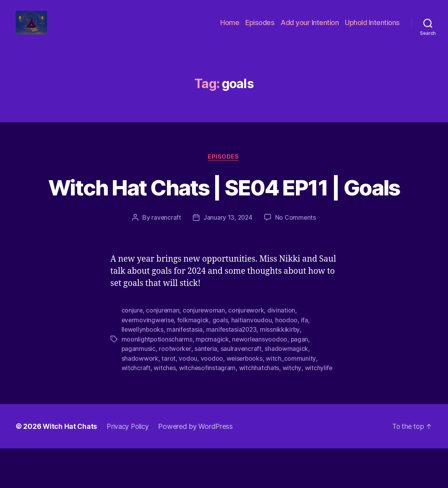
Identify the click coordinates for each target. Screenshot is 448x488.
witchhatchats (260, 408)
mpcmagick (213, 380)
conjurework (247, 351)
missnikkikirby (283, 370)
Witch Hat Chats (70, 466)
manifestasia (186, 370)
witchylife (319, 408)
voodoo (212, 398)
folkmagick (195, 361)
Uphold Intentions (372, 28)
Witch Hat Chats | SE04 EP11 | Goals (224, 213)
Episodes (260, 28)
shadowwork (140, 398)
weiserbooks (245, 398)
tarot (169, 398)
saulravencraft (242, 389)
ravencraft (165, 258)
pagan (301, 380)
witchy (292, 408)
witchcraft (136, 408)
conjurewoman (205, 351)
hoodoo (288, 361)
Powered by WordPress (199, 466)
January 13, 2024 (228, 258)
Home (230, 28)
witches (165, 408)
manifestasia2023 (233, 370)
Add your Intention (310, 28)
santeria (206, 389)
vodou (188, 398)
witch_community (292, 398)
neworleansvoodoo (261, 380)
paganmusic (139, 389)
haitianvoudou (253, 361)
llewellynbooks (143, 370)
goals (221, 361)
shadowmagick (287, 389)
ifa (306, 361)
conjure (132, 351)
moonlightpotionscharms (157, 380)
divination (283, 351)
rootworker (175, 389)
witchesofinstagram (208, 408)
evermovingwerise (149, 361)
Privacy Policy (130, 466)
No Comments (296, 258)
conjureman (163, 351)
